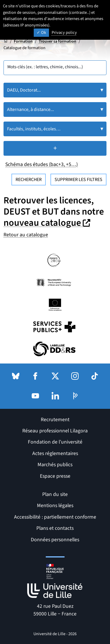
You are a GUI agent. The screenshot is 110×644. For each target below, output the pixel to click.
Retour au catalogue (26, 235)
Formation (23, 41)
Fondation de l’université (55, 442)
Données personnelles (55, 540)
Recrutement (55, 420)
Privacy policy (64, 33)
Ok (41, 33)
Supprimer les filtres (78, 180)
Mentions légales (55, 506)
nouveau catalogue (48, 223)
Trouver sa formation (57, 41)
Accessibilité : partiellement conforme (55, 517)
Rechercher (29, 180)
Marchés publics (55, 465)
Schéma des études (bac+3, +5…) (42, 164)
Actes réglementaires (55, 453)
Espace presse (55, 476)
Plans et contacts (55, 528)
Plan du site (55, 494)
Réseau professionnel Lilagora (55, 431)
